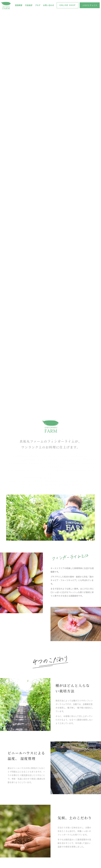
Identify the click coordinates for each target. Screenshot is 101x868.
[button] (68, 5)
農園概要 (19, 5)
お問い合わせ (49, 5)
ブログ (38, 5)
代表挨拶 (29, 5)
